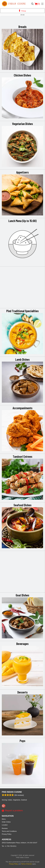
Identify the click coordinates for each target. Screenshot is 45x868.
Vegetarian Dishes (22, 124)
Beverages (22, 644)
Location (5, 825)
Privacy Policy (7, 834)
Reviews (5, 828)
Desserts (22, 692)
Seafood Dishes (22, 505)
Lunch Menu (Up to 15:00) (22, 221)
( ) (37, 4)
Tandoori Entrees (22, 456)
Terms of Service (26, 864)
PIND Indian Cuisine (12, 792)
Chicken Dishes (22, 75)
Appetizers (22, 172)
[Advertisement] (22, 21)
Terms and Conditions (9, 831)
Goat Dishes (22, 595)
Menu (4, 819)
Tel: (9, 846)
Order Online (6, 822)
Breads (22, 27)
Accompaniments (22, 408)
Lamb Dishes (22, 359)
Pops (22, 741)
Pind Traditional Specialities (22, 311)
